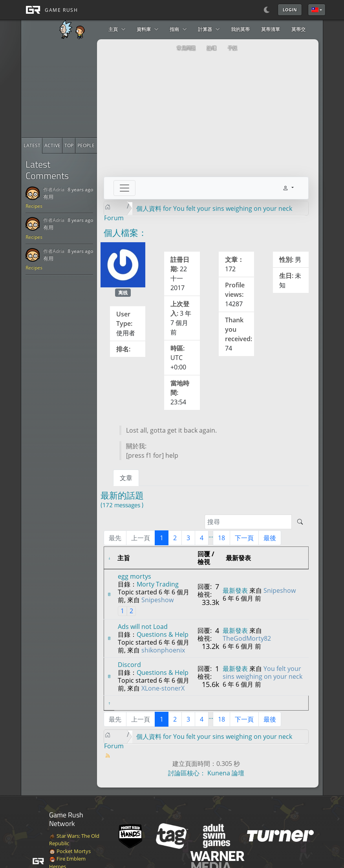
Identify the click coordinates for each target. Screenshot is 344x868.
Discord (129, 665)
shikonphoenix (163, 650)
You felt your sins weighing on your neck (263, 672)
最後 (270, 538)
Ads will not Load (143, 627)
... (211, 535)
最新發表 (235, 590)
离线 (123, 293)
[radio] (32, 146)
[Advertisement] (81, 88)
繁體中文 (315, 10)
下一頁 (244, 538)
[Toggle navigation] (124, 188)
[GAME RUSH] (49, 10)
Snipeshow (157, 600)
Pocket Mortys (70, 851)
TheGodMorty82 (247, 638)
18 (221, 538)
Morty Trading (158, 584)
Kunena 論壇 (226, 773)
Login (290, 10)
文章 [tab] (126, 478)
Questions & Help (163, 634)
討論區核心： (187, 773)
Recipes (34, 206)
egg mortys (134, 576)
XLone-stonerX (163, 688)
